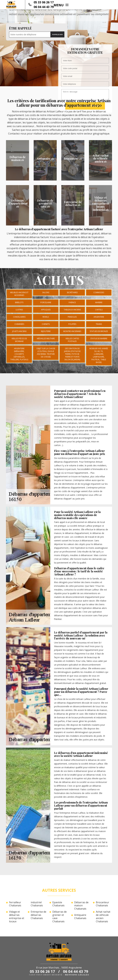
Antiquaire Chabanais (80, 917)
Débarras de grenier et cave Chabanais (60, 917)
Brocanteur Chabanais (102, 904)
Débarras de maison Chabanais (81, 906)
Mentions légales (77, 975)
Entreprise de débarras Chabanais (38, 915)
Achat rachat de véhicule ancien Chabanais (103, 917)
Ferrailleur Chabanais (15, 904)
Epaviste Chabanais (58, 904)
